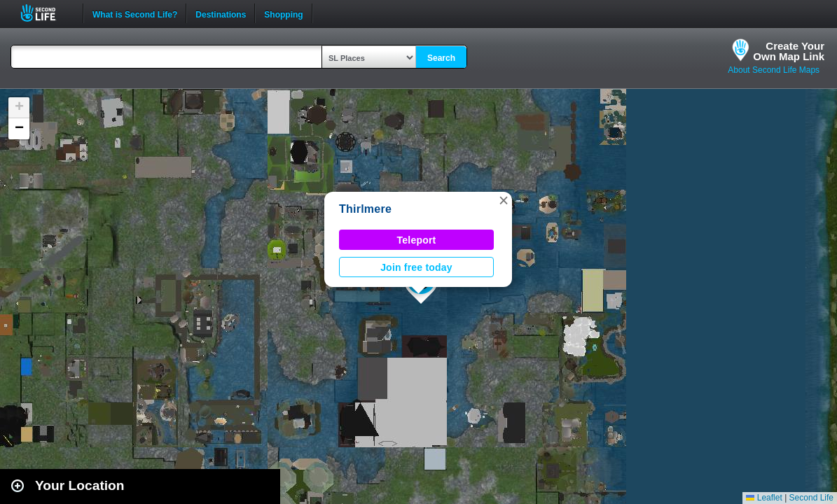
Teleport (417, 240)
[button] (504, 200)
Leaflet (764, 498)
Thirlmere (365, 209)
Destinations (221, 13)
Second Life (46, 13)
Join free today (416, 267)
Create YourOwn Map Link (789, 51)
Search (441, 58)
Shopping (283, 13)
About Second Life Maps (774, 70)
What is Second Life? (135, 13)
